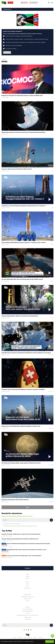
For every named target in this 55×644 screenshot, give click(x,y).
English (15, 637)
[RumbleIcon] (29, 630)
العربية (25, 637)
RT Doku (28, 601)
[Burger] (52, 3)
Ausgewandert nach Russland (28, 597)
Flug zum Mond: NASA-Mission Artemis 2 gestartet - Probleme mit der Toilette (24, 243)
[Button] (51, 520)
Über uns (28, 613)
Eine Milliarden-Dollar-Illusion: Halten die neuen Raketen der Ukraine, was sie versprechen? (24, 550)
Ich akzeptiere (12, 524)
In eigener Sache (27, 617)
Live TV (10, 3)
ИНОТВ (28, 582)
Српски (40, 637)
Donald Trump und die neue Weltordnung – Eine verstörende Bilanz (24, 556)
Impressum (28, 607)
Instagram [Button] (27, 568)
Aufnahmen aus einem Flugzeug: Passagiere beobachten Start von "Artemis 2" (24, 206)
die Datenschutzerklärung (15, 524)
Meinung (27, 578)
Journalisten (28, 619)
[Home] (4, 3)
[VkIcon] (26, 630)
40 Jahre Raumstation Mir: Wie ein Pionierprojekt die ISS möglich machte (22, 279)
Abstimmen (7, 52)
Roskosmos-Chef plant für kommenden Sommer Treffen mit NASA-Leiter (22, 96)
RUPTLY (28, 586)
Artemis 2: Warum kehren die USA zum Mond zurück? (17, 169)
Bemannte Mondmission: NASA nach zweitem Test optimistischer (20, 316)
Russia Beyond (28, 588)
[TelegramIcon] (24, 630)
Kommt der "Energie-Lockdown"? (13, 31)
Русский (20, 637)
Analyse (28, 576)
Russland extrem (28, 599)
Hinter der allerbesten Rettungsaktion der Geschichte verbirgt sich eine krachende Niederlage (26, 544)
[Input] (27, 520)
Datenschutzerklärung (27, 609)
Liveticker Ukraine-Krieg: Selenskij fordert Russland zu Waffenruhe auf (20, 539)
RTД (28, 584)
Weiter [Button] (28, 507)
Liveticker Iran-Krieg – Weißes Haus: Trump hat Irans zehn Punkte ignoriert (21, 534)
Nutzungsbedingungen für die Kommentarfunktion (27, 615)
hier (23, 642)
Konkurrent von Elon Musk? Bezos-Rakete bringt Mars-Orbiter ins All (21, 426)
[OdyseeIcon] (31, 630)
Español (30, 637)
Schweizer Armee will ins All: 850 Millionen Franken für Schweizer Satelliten (23, 389)
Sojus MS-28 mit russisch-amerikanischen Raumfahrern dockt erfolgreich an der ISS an (26, 353)
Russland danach (28, 595)
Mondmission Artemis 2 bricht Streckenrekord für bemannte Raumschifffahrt (23, 132)
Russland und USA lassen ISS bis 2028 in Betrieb (15, 500)
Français (35, 637)
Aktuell (27, 574)
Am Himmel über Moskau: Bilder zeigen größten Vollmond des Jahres (21, 463)
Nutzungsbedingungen (28, 611)
